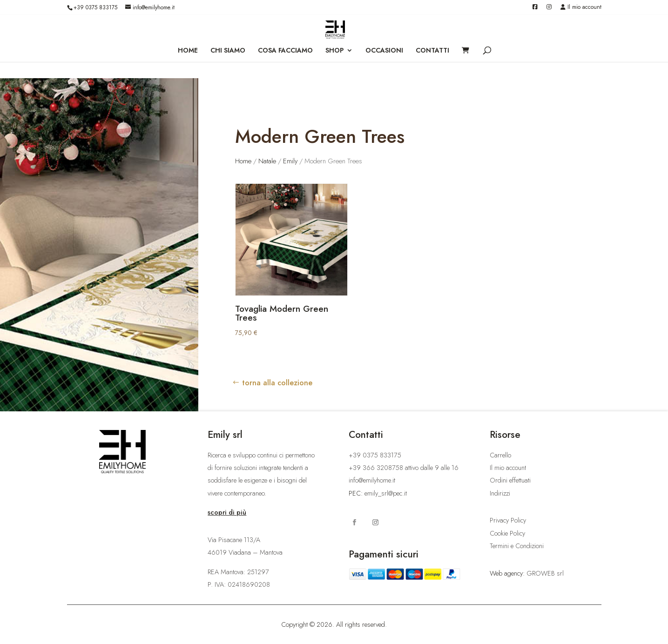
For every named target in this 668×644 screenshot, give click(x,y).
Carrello (500, 455)
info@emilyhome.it (372, 480)
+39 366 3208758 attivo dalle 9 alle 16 (404, 468)
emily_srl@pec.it (386, 493)
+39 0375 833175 (95, 7)
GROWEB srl (545, 573)
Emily (290, 161)
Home (243, 161)
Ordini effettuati (510, 480)
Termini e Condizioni (517, 546)
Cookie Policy (507, 533)
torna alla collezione (277, 383)
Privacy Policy (508, 520)
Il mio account (581, 8)
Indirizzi (500, 493)
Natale (267, 161)
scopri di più (227, 512)
